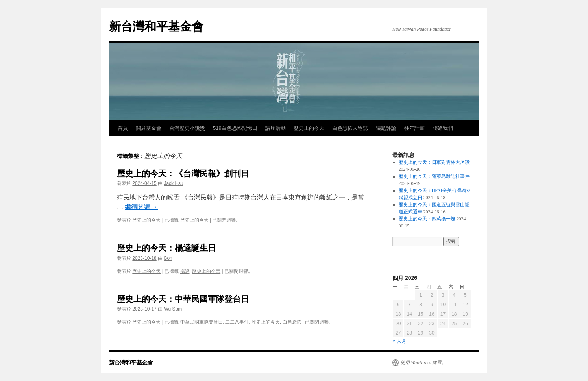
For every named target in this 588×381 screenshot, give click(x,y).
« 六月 (399, 341)
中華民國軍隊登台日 (202, 322)
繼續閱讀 (141, 207)
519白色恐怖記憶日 (235, 128)
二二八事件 (237, 322)
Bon (168, 258)
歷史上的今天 (309, 128)
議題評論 (386, 128)
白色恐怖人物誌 (350, 128)
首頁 (123, 128)
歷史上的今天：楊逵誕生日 (166, 248)
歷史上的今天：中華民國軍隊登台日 (183, 299)
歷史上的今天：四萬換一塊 (427, 219)
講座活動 (276, 128)
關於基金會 (149, 128)
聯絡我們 (443, 128)
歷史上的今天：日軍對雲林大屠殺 (434, 162)
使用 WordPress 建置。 (423, 363)
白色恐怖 (292, 322)
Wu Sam (173, 309)
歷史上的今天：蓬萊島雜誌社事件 (434, 176)
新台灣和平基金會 (156, 27)
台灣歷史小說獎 (187, 128)
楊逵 (185, 271)
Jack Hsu (173, 183)
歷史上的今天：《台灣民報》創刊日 (183, 173)
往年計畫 (414, 128)
